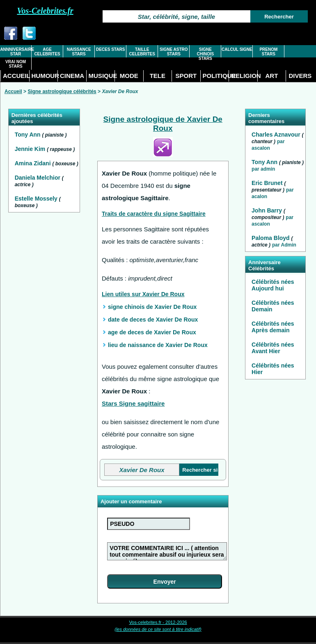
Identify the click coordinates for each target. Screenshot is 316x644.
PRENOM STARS (268, 52)
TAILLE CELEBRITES (142, 52)
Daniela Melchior (38, 178)
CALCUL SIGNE (237, 49)
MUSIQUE (102, 76)
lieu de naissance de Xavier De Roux (158, 345)
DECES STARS (110, 49)
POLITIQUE (216, 76)
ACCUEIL (16, 76)
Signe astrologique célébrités (62, 91)
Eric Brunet (267, 183)
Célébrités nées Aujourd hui (273, 285)
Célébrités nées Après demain (273, 327)
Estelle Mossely (37, 199)
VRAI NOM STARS (16, 64)
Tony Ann (29, 135)
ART (271, 76)
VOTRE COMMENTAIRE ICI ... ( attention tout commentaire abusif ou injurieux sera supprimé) (167, 551)
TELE (158, 76)
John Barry (267, 210)
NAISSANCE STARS (79, 52)
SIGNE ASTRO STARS (174, 52)
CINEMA (72, 76)
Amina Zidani (34, 163)
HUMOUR (45, 76)
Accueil (13, 91)
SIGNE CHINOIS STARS (205, 54)
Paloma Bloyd (271, 238)
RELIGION (244, 76)
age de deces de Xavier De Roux (152, 332)
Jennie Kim (31, 149)
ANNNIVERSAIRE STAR (15, 52)
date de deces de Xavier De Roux (153, 320)
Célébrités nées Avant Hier (273, 348)
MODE (129, 76)
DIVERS (300, 76)
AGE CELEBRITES (47, 52)
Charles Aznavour (276, 135)
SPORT (186, 76)
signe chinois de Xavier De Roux (152, 307)
